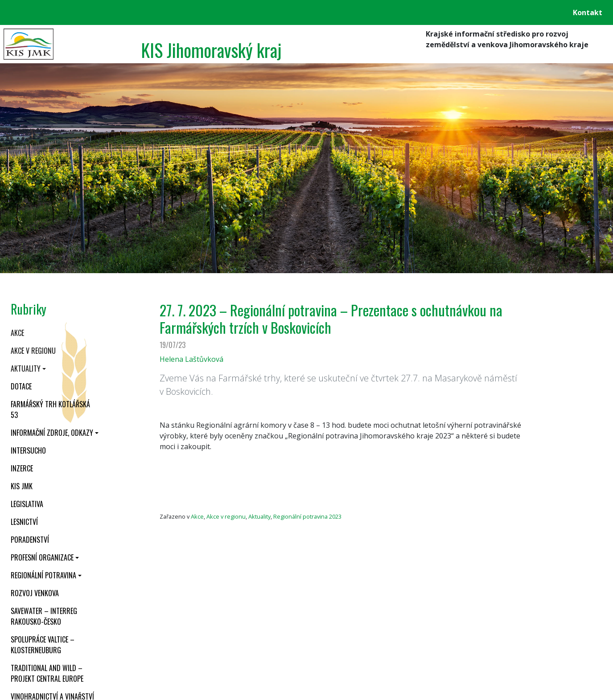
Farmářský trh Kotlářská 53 (50, 409)
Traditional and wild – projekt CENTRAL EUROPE (47, 673)
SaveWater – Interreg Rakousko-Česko (44, 616)
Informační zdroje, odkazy (52, 433)
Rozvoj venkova (35, 593)
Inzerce (22, 468)
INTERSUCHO (28, 450)
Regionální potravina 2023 (307, 516)
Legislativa (27, 504)
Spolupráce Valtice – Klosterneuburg (43, 645)
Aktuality (26, 368)
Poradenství (30, 540)
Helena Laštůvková (191, 359)
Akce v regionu (33, 351)
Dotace (21, 386)
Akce (17, 333)
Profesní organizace (42, 557)
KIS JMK (22, 486)
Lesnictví (24, 522)
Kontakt (588, 12)
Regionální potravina (43, 575)
